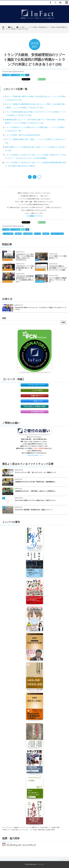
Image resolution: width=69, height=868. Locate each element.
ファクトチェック (7, 262)
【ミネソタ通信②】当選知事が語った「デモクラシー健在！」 (58, 282)
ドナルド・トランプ (57, 234)
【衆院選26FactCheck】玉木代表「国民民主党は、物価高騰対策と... (35, 482)
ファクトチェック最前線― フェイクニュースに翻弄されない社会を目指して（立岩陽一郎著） (32, 827)
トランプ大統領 (8, 234)
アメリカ (38, 234)
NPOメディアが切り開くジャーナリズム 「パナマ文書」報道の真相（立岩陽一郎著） (30, 830)
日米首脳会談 (28, 234)
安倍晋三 (46, 234)
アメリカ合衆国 (15, 75)
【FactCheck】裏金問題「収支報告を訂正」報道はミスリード (33, 510)
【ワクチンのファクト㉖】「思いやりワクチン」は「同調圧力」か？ (35, 472)
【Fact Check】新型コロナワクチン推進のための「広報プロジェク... (35, 500)
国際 (27, 75)
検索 (4, 318)
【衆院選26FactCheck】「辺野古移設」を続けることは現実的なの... (35, 491)
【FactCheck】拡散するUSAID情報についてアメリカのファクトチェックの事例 (58, 270)
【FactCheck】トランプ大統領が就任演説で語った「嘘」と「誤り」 (25, 270)
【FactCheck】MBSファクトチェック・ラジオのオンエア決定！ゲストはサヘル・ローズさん (40, 309)
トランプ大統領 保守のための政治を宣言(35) (23, 135)
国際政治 (19, 234)
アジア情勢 (6, 75)
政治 (23, 75)
